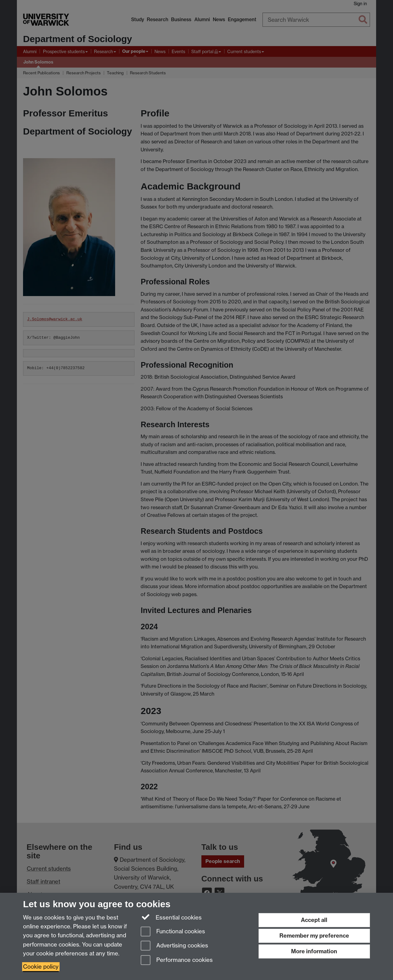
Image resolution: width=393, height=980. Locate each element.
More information (314, 951)
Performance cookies (177, 960)
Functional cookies (173, 932)
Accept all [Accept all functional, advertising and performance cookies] (314, 920)
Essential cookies (171, 917)
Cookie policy (41, 967)
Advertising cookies (174, 946)
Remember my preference (314, 936)
